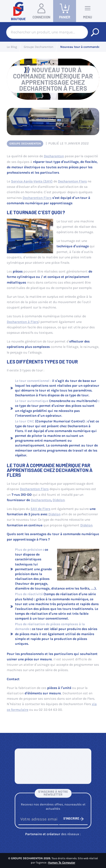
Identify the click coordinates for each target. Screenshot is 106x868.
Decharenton (54, 156)
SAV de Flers (40, 509)
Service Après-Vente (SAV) (32, 181)
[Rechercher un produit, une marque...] (95, 32)
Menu (88, 11)
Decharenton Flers (72, 181)
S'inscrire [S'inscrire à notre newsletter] (73, 820)
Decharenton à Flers (23, 322)
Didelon (59, 500)
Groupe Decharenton (25, 144)
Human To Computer (62, 863)
